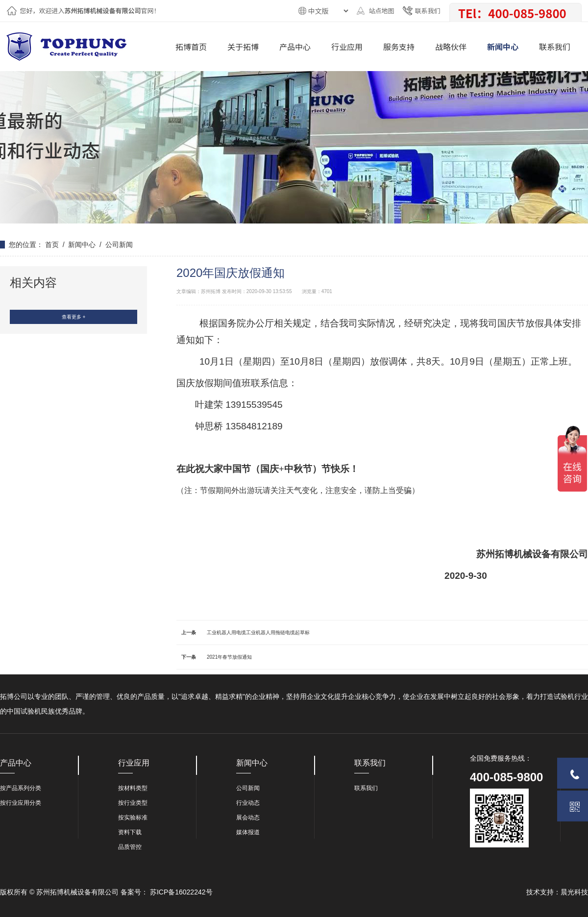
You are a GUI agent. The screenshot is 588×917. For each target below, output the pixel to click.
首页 (52, 245)
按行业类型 (133, 803)
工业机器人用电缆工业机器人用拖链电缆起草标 (258, 632)
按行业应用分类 (21, 803)
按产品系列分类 (21, 788)
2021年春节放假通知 (229, 657)
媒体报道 (248, 832)
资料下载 (130, 832)
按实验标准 (133, 818)
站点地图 (381, 11)
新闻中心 (82, 245)
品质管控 (130, 847)
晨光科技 (574, 892)
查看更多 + (74, 317)
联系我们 (427, 11)
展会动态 (248, 818)
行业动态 (248, 803)
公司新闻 (119, 245)
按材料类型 (133, 788)
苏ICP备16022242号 (181, 892)
